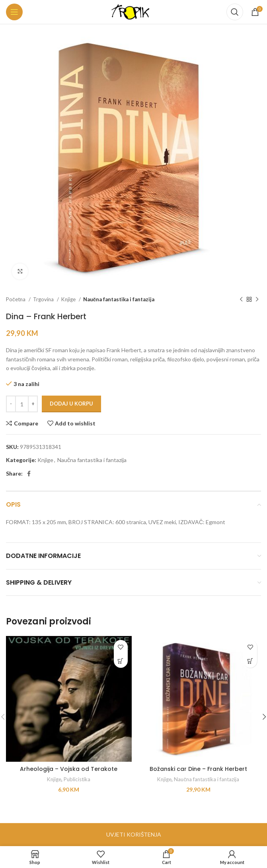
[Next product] (257, 300)
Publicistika (77, 779)
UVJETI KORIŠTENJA (134, 834)
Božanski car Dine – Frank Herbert (198, 769)
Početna (16, 299)
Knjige (69, 299)
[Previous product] (241, 300)
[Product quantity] (22, 404)
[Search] (235, 12)
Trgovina (44, 299)
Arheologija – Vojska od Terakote (69, 769)
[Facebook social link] (29, 474)
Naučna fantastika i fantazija (119, 299)
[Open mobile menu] (14, 12)
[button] (121, 661)
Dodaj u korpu (71, 404)
